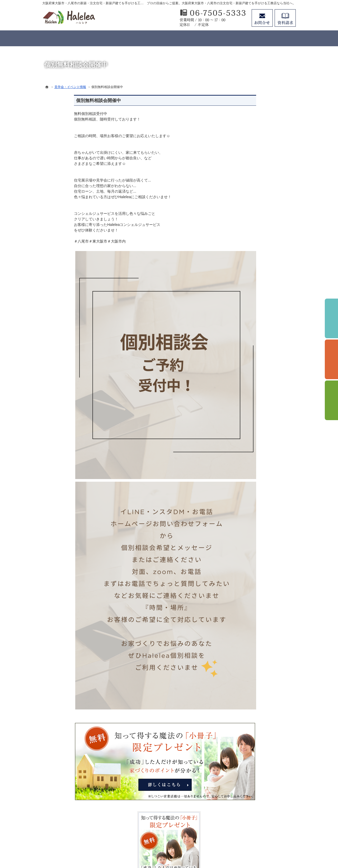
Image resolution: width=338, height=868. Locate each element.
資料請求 (285, 18)
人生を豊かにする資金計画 (261, 301)
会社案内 (246, 387)
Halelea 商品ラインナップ (260, 257)
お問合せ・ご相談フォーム (264, 823)
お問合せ (262, 18)
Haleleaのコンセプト (256, 333)
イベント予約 (331, 318)
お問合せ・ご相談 (253, 441)
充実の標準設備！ (253, 344)
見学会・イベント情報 (257, 279)
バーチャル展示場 (253, 268)
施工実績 (246, 322)
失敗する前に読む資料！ (259, 430)
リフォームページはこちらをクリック (264, 549)
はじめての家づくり (255, 355)
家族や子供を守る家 (255, 365)
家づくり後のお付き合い (259, 376)
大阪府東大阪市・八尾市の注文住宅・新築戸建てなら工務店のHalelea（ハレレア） (187, 845)
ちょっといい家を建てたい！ (263, 312)
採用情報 (246, 420)
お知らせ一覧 (250, 452)
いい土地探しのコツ (255, 290)
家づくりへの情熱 (253, 398)
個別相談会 (331, 359)
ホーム (244, 247)
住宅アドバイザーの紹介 (259, 409)
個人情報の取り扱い (255, 463)
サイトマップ (250, 474)
